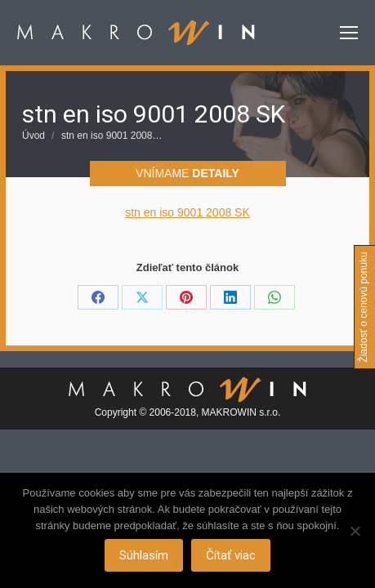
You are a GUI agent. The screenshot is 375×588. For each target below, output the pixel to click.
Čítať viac (231, 555)
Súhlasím (144, 555)
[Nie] (355, 531)
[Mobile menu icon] (349, 33)
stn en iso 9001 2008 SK (187, 212)
